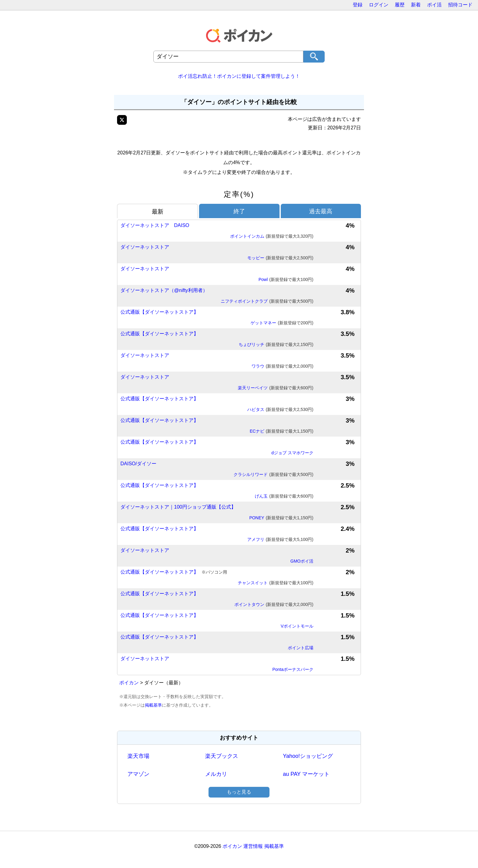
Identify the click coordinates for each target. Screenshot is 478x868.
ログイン (379, 5)
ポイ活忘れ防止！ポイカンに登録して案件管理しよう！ (239, 76)
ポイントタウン (274, 605)
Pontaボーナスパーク (293, 669)
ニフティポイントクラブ (267, 301)
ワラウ (282, 366)
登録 (358, 5)
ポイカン (129, 683)
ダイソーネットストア (145, 247)
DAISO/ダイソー (138, 464)
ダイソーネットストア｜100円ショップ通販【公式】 (178, 507)
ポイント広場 (301, 648)
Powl (286, 280)
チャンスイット (276, 583)
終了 (239, 211)
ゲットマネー (282, 323)
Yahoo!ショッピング (308, 756)
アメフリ (280, 540)
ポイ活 (434, 5)
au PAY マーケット (306, 774)
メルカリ (216, 774)
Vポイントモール (297, 626)
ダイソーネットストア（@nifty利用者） (164, 290)
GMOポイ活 (302, 561)
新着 (416, 5)
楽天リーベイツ (276, 388)
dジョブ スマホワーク (292, 453)
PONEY (281, 518)
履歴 (400, 5)
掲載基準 (153, 705)
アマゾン (138, 774)
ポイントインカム (272, 236)
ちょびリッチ (276, 345)
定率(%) (239, 194)
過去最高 (321, 211)
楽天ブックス (222, 756)
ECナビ (282, 431)
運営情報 (253, 846)
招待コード (460, 5)
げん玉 (284, 496)
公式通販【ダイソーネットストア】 (159, 312)
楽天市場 (138, 756)
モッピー (280, 258)
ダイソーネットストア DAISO (155, 225)
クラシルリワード (273, 475)
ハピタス (280, 410)
